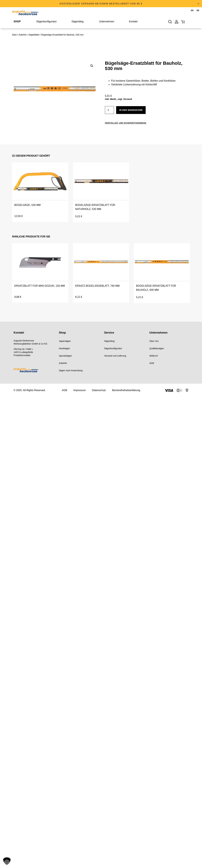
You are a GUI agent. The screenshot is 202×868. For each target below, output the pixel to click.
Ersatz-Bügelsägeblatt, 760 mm (97, 286)
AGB (152, 363)
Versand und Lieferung (115, 356)
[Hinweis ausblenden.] (198, 4)
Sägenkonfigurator (113, 348)
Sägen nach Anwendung (71, 370)
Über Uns (154, 341)
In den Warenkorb (131, 110)
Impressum (80, 390)
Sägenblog (109, 341)
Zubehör (22, 35)
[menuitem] (192, 11)
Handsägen (64, 348)
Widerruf (154, 356)
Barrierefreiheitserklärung (126, 390)
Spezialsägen (65, 356)
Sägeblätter (34, 35)
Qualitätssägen (157, 348)
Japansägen (65, 341)
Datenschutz (99, 390)
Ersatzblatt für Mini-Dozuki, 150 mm (40, 286)
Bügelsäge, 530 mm (27, 205)
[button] (92, 66)
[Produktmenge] (109, 110)
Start (14, 35)
